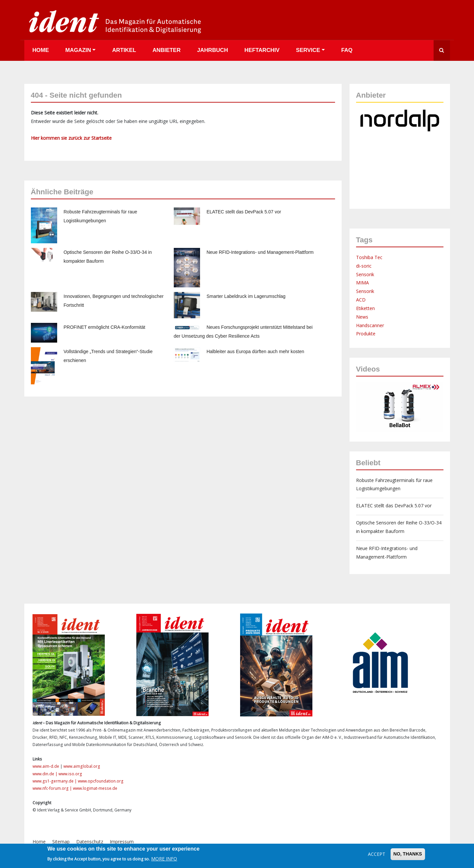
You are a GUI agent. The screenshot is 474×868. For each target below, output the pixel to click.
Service (308, 50)
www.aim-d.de (46, 766)
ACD (361, 300)
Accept (377, 854)
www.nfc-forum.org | (53, 788)
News (362, 317)
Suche (442, 50)
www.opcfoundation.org (101, 781)
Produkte (366, 334)
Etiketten (365, 308)
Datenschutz (90, 842)
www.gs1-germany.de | (55, 781)
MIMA (362, 283)
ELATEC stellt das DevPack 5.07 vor (244, 212)
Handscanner (370, 325)
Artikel (124, 50)
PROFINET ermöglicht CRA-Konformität (105, 327)
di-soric (364, 266)
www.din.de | (45, 774)
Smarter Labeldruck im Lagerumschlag (246, 296)
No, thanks (408, 854)
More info (164, 859)
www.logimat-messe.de (95, 788)
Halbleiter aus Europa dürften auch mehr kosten (255, 351)
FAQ (347, 50)
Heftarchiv (262, 50)
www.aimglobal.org (82, 766)
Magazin (78, 50)
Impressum (122, 842)
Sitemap (61, 842)
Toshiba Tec (369, 257)
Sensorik (365, 274)
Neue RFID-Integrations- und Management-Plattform (260, 252)
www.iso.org (70, 774)
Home (41, 50)
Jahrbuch (213, 50)
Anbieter (167, 50)
